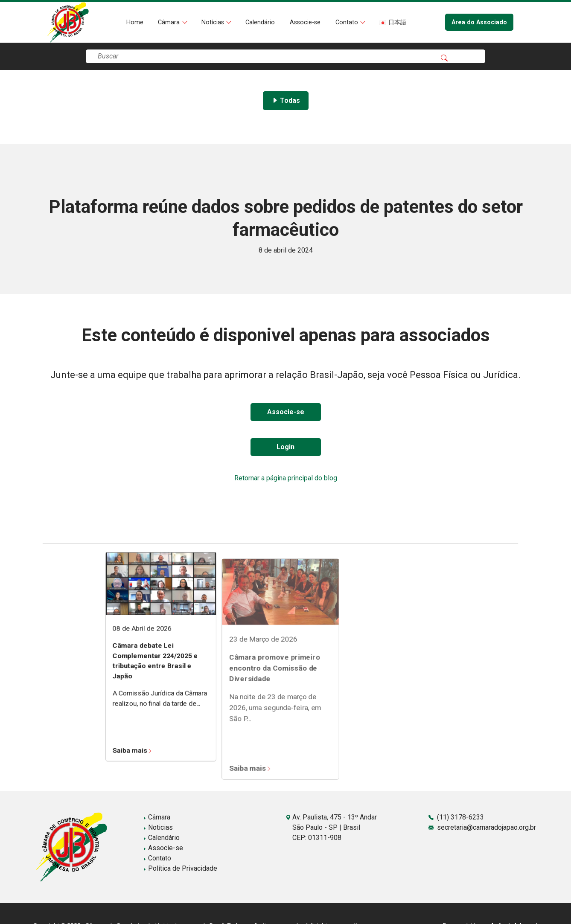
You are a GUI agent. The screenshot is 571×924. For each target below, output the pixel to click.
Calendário (260, 22)
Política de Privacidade (180, 868)
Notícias (214, 22)
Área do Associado (479, 22)
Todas (286, 100)
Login (285, 447)
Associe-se (305, 22)
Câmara (170, 22)
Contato (348, 22)
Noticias (158, 827)
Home (135, 22)
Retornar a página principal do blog (286, 478)
